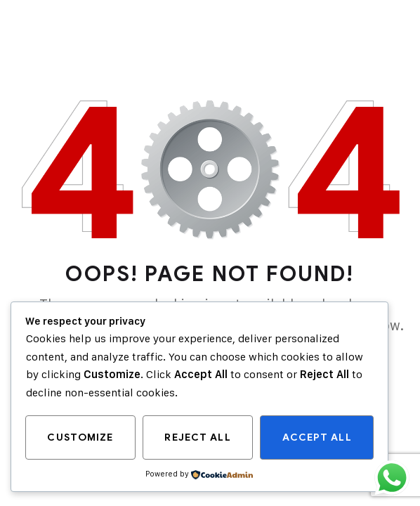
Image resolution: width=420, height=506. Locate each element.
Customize (80, 437)
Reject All (197, 437)
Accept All (317, 437)
